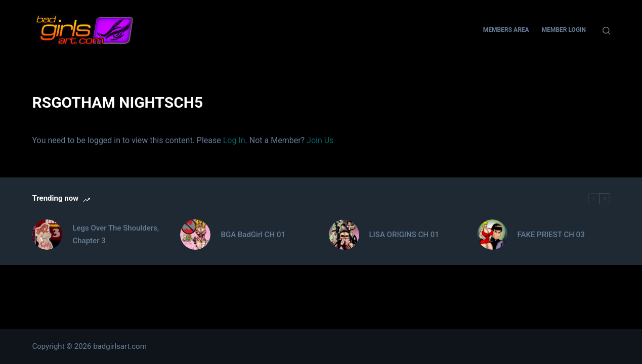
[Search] (606, 31)
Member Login (564, 30)
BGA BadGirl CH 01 (253, 235)
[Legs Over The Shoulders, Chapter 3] (47, 235)
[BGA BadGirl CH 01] (195, 235)
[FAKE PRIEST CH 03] (492, 235)
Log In (234, 140)
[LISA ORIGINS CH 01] (344, 235)
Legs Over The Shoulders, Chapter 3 (116, 234)
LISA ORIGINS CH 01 (404, 235)
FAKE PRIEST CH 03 (551, 235)
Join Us (320, 140)
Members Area (506, 30)
